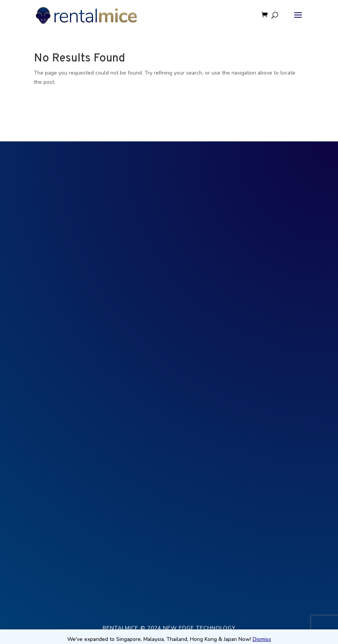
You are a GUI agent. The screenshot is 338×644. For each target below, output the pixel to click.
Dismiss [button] (262, 639)
